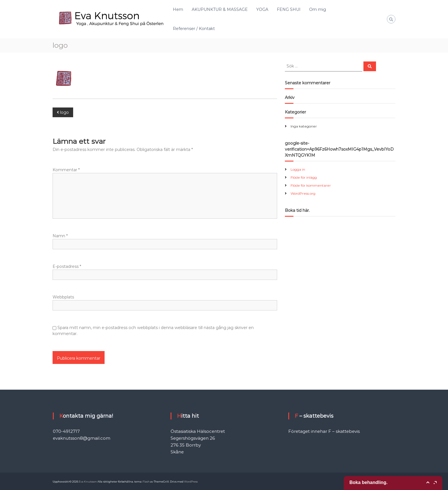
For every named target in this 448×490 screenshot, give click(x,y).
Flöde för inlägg (304, 177)
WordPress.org (303, 193)
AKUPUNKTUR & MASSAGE (220, 9)
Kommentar (66, 170)
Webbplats (63, 297)
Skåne (177, 452)
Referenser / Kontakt (194, 29)
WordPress (191, 482)
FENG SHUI (289, 9)
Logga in (298, 169)
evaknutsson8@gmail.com (82, 438)
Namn (60, 236)
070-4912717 (66, 431)
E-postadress (67, 266)
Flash (146, 482)
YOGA (262, 9)
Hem (178, 9)
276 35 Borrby (186, 445)
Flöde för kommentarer (311, 185)
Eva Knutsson (88, 482)
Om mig (318, 9)
